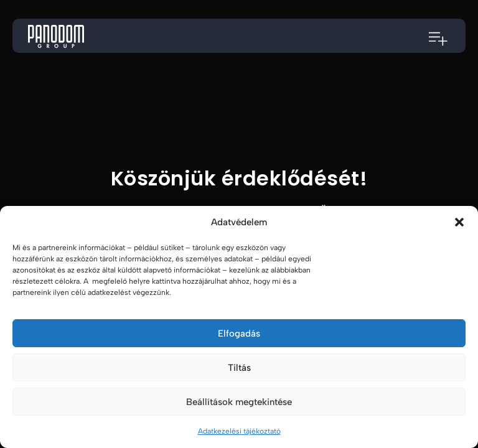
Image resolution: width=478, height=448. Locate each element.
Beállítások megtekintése (239, 402)
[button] (459, 222)
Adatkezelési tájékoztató (239, 431)
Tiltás (239, 368)
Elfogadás (239, 334)
